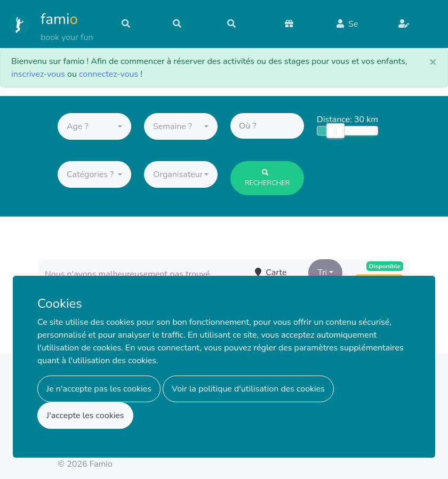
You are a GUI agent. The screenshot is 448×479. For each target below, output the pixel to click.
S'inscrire (416, 30)
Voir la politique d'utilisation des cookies (248, 389)
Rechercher (267, 180)
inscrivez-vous (38, 74)
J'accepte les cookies (85, 416)
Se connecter (355, 29)
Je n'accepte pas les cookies (99, 389)
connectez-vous (109, 74)
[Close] (433, 61)
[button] (94, 128)
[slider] (335, 132)
